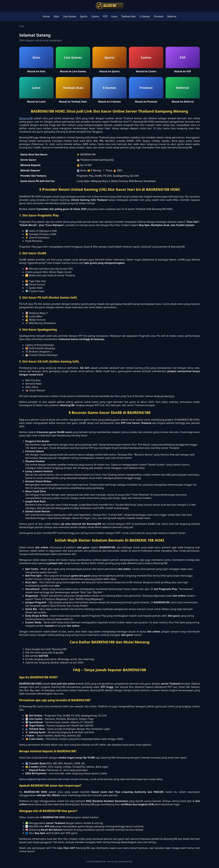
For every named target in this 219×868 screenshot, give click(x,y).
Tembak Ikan (129, 16)
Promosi (159, 16)
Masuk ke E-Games (109, 102)
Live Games (70, 16)
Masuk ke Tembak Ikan (73, 102)
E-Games (145, 16)
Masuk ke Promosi (146, 102)
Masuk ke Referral (183, 102)
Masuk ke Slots (36, 71)
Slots (56, 16)
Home (46, 16)
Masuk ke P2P (183, 71)
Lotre (114, 16)
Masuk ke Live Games (73, 71)
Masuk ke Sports (109, 71)
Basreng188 (26, 118)
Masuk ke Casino (146, 71)
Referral (172, 16)
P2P (105, 16)
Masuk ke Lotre (36, 102)
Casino (95, 16)
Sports (84, 16)
